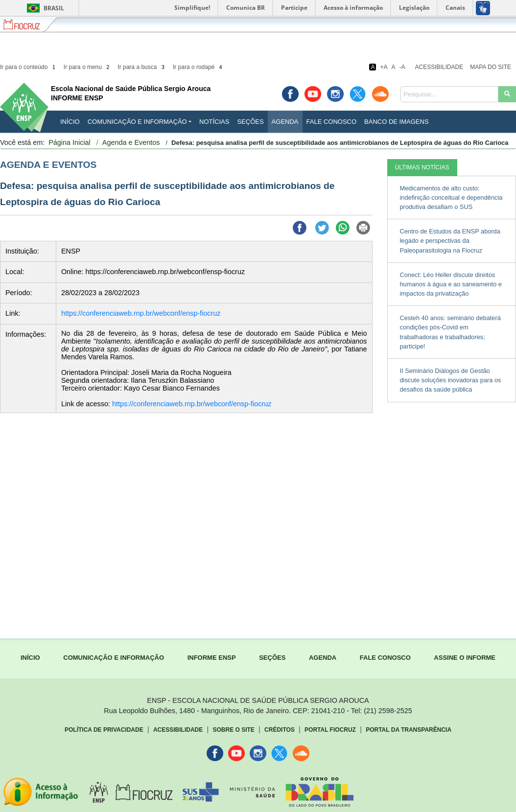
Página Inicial (70, 142)
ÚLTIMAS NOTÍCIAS (422, 167)
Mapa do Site (491, 67)
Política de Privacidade (104, 730)
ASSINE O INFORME (465, 658)
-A (402, 67)
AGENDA (323, 658)
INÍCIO (70, 122)
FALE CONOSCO (385, 658)
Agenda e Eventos (131, 142)
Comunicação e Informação (137, 122)
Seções (250, 122)
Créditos (280, 730)
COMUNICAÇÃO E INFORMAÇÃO (114, 658)
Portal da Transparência (409, 730)
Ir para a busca (142, 67)
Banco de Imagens (396, 122)
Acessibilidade (439, 67)
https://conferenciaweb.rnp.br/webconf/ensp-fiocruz (141, 313)
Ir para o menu (87, 67)
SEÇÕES (272, 658)
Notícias (214, 122)
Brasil (44, 8)
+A (384, 67)
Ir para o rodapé (198, 67)
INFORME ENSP (212, 658)
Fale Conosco (332, 122)
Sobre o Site (233, 730)
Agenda (285, 122)
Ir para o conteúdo (28, 67)
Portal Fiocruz (330, 730)
